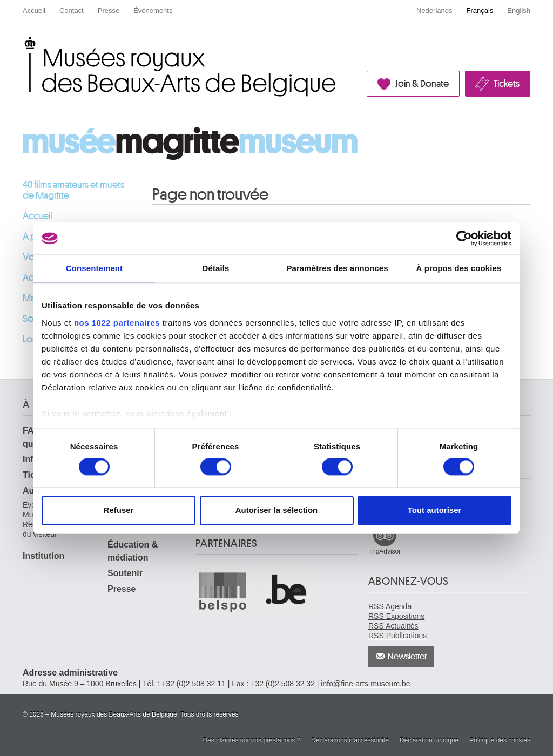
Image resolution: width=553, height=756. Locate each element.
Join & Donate (422, 84)
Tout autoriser (435, 511)
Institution (43, 556)
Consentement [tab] (94, 268)
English (519, 11)
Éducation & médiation (133, 551)
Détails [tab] (216, 268)
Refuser (119, 511)
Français (480, 11)
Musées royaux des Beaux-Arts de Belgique (23, 45)
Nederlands (434, 11)
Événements (153, 11)
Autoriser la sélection (277, 511)
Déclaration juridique (429, 740)
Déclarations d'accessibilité (350, 740)
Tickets (507, 84)
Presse (109, 11)
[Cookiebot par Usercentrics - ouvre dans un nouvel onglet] (464, 238)
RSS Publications (397, 636)
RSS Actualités (393, 626)
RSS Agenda (390, 606)
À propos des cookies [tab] (459, 268)
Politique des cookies (500, 740)
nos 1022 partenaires (117, 323)
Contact (72, 11)
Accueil (34, 11)
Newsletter (407, 657)
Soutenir (125, 573)
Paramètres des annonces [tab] (337, 268)
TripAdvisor (385, 551)
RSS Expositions (396, 616)
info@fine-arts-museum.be (365, 684)
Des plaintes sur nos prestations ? (251, 740)
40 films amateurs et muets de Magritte (73, 190)
